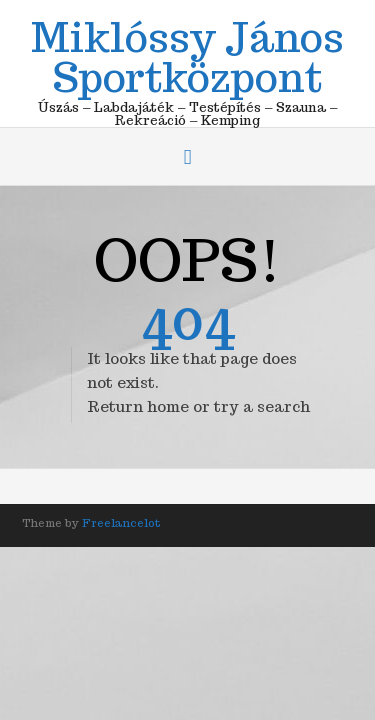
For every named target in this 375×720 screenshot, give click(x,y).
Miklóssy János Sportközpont (187, 54)
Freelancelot (121, 523)
